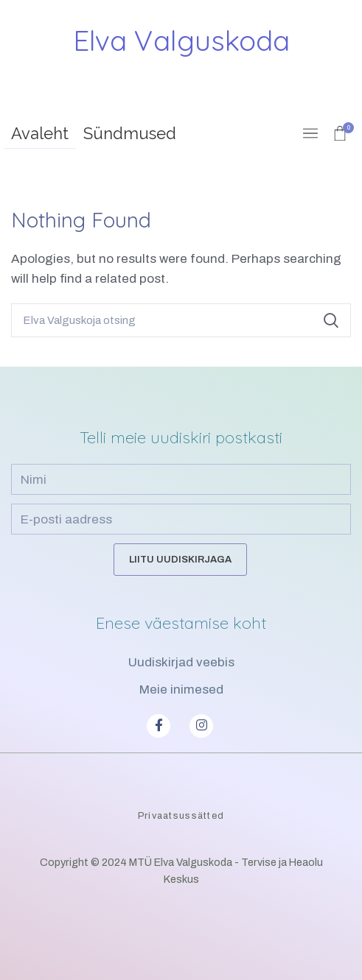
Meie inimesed (181, 690)
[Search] (181, 320)
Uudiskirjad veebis (181, 662)
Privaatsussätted (181, 816)
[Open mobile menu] (310, 133)
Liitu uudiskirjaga (180, 560)
